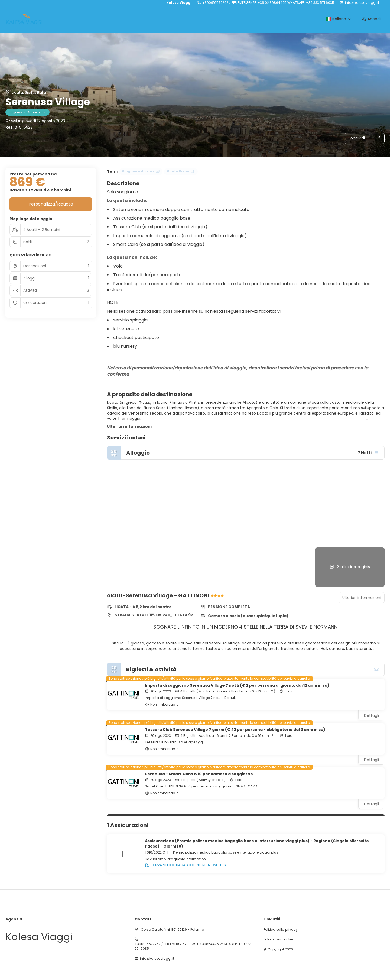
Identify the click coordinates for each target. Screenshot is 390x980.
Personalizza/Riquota (51, 204)
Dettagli (371, 715)
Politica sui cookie (278, 939)
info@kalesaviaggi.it (362, 3)
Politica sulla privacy (281, 930)
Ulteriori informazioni (129, 426)
